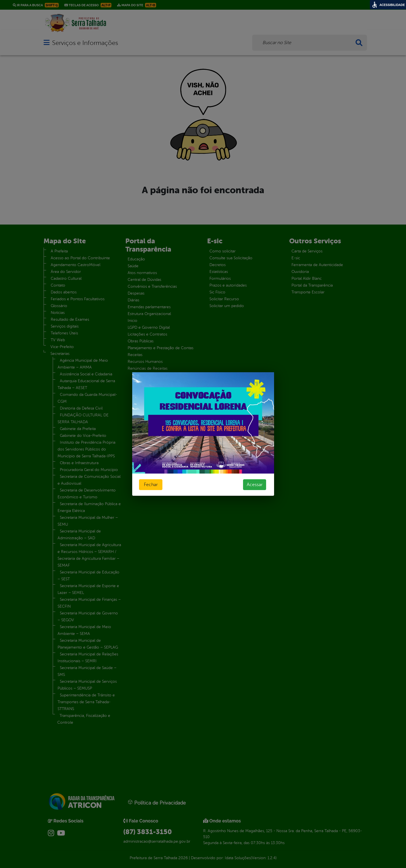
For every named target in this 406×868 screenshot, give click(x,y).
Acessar (255, 485)
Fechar (151, 485)
